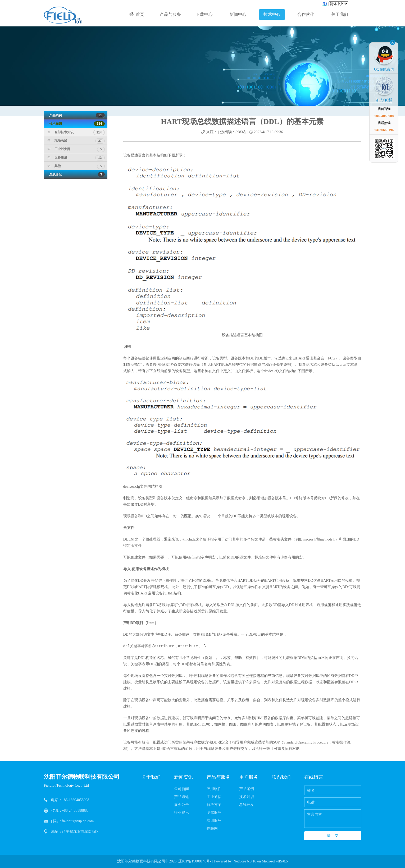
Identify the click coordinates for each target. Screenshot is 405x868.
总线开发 (76, 174)
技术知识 (76, 124)
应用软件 (214, 789)
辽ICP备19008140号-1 (196, 861)
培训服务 (214, 821)
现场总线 (76, 141)
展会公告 (181, 805)
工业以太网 (76, 149)
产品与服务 (170, 14)
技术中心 (272, 14)
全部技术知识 (76, 132)
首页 (136, 14)
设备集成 (76, 158)
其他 (76, 166)
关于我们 (340, 14)
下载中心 (204, 14)
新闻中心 (238, 14)
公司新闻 (181, 789)
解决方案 (214, 805)
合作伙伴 (306, 14)
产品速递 (181, 797)
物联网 (212, 828)
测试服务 (214, 813)
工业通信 (214, 797)
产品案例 (76, 115)
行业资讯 (181, 813)
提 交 (333, 835)
